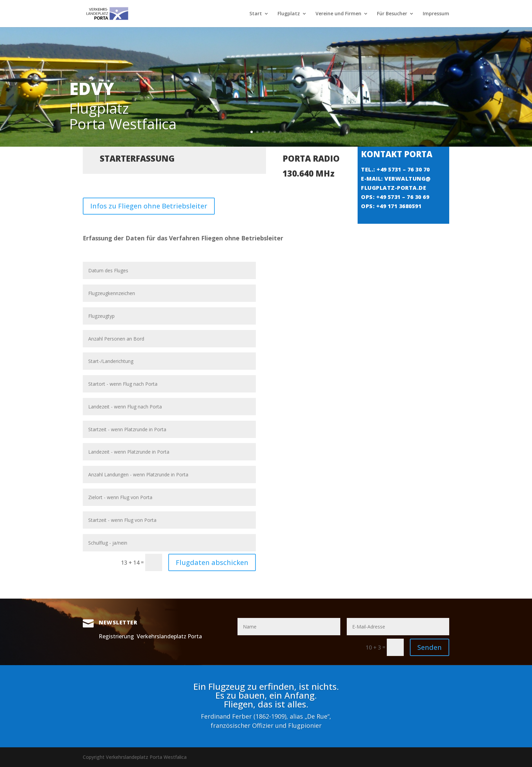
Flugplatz (289, 14)
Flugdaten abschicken (212, 562)
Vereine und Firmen (338, 14)
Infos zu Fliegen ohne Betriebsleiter (149, 199)
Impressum (436, 14)
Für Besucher (392, 14)
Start (256, 14)
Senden (430, 647)
